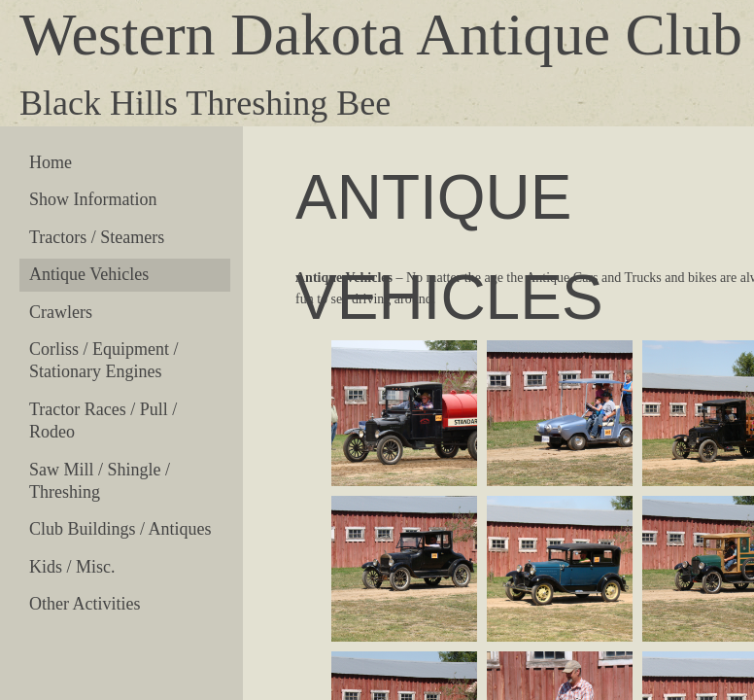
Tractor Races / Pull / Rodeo (103, 420)
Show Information (93, 199)
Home (51, 162)
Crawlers (61, 312)
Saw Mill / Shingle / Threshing (100, 481)
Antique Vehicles (89, 274)
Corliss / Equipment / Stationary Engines (104, 360)
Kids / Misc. (72, 567)
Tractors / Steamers (97, 237)
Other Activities (85, 604)
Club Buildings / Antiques (120, 529)
